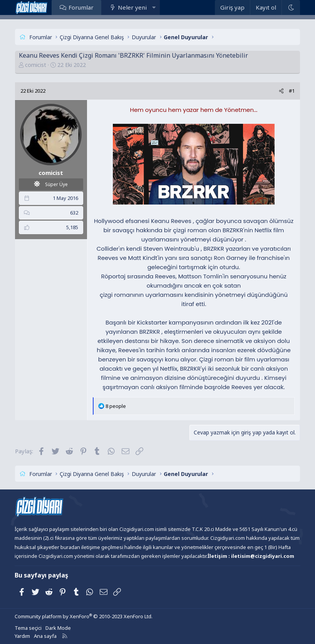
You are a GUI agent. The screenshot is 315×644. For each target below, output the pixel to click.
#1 (292, 91)
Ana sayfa (45, 636)
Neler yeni (132, 7)
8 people (116, 406)
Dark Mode (58, 628)
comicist (36, 65)
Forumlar (81, 7)
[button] (154, 7)
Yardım (22, 636)
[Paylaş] (281, 91)
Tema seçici (28, 628)
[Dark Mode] (291, 7)
